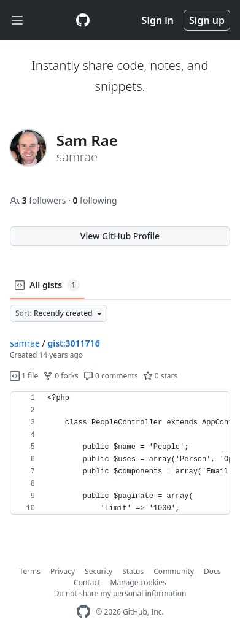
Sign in (158, 20)
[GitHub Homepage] (83, 612)
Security (99, 571)
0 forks (61, 376)
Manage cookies (138, 582)
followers (39, 200)
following (95, 200)
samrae (25, 343)
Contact (87, 582)
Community (174, 571)
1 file (24, 376)
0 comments (111, 376)
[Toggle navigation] (17, 21)
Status (133, 571)
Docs (212, 571)
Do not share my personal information (120, 593)
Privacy (63, 571)
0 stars (161, 376)
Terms (30, 571)
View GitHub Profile (120, 236)
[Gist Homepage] (83, 20)
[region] (120, 453)
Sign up (207, 20)
